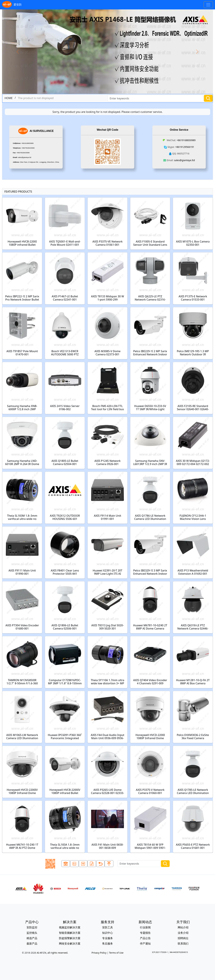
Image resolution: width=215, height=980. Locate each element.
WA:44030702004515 (179, 952)
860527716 (183, 153)
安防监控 (32, 927)
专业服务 (107, 938)
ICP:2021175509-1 (160, 952)
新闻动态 (145, 922)
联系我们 (183, 944)
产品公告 (145, 938)
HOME (9, 98)
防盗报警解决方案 (70, 938)
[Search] (155, 98)
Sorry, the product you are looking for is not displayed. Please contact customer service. (107, 112)
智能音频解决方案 (70, 933)
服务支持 (107, 922)
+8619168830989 (27, 143)
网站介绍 (183, 927)
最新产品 (32, 944)
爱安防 (12, 5)
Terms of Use (116, 953)
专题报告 (145, 933)
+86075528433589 (28, 148)
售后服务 (107, 944)
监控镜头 (32, 933)
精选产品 (32, 938)
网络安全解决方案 (70, 944)
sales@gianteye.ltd (25, 157)
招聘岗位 (183, 938)
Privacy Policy (99, 953)
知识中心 (107, 933)
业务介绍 (183, 933)
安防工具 (107, 927)
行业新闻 (145, 927)
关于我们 (183, 922)
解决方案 (70, 922)
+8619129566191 (185, 147)
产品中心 (32, 922)
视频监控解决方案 (70, 927)
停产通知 (145, 944)
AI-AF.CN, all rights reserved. (52, 953)
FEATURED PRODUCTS (18, 192)
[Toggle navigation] (208, 5)
